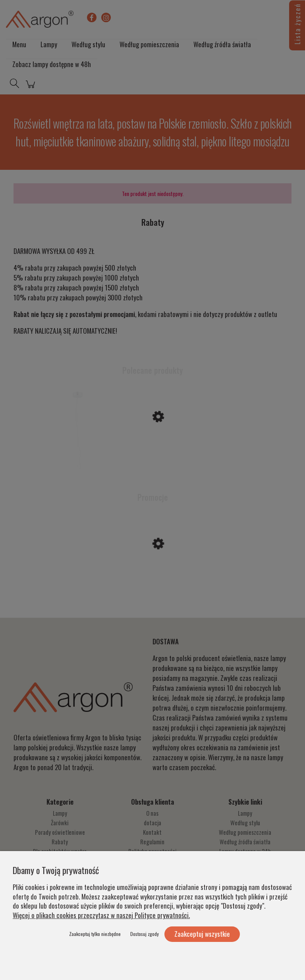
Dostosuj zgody (145, 934)
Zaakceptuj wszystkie (202, 934)
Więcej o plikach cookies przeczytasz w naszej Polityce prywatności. (101, 915)
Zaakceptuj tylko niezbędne (95, 934)
